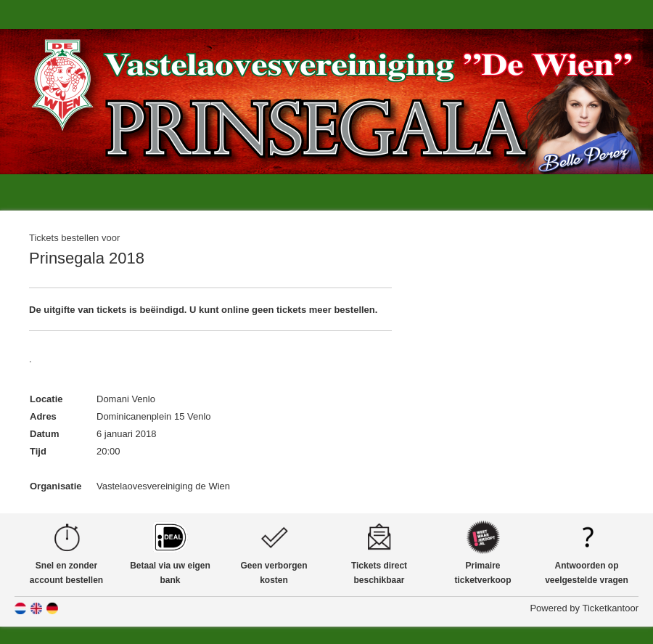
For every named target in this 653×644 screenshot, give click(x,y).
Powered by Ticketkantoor (584, 608)
